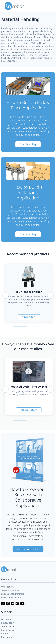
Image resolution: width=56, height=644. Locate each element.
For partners (7, 619)
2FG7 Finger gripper (29, 292)
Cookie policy (8, 630)
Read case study (29, 410)
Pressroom (6, 637)
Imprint (5, 634)
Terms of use (7, 626)
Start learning (28, 144)
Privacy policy (8, 623)
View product (29, 317)
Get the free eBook (28, 549)
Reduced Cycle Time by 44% (29, 387)
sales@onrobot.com (11, 597)
